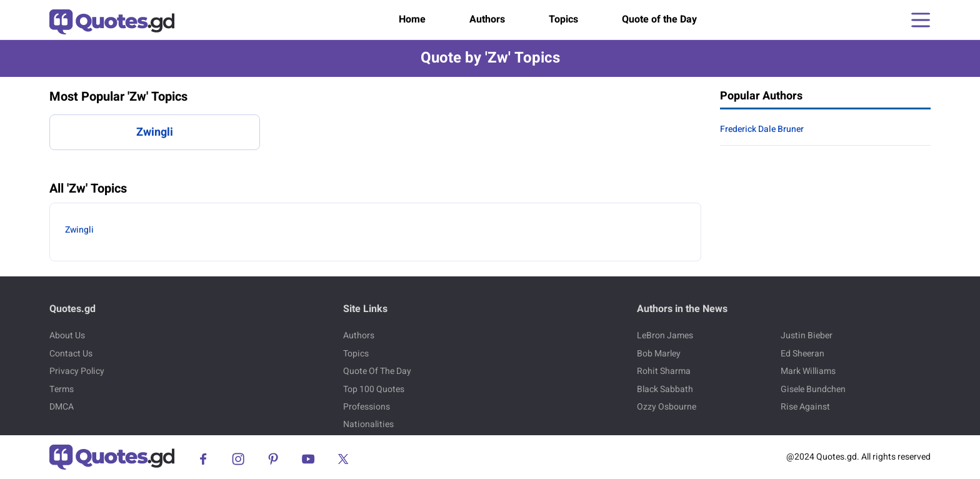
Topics (563, 19)
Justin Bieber (807, 335)
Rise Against (805, 407)
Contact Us (71, 354)
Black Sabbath (665, 389)
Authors (487, 19)
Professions (367, 407)
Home (412, 19)
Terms (62, 389)
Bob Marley (659, 354)
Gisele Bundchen (813, 389)
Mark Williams (808, 371)
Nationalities (368, 424)
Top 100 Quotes (374, 389)
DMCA (62, 407)
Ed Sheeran (802, 354)
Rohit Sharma (664, 371)
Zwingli (155, 132)
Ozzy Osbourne (667, 407)
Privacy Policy (77, 371)
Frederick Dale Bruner (762, 129)
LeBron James (665, 335)
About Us (67, 335)
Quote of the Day (659, 19)
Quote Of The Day (377, 371)
